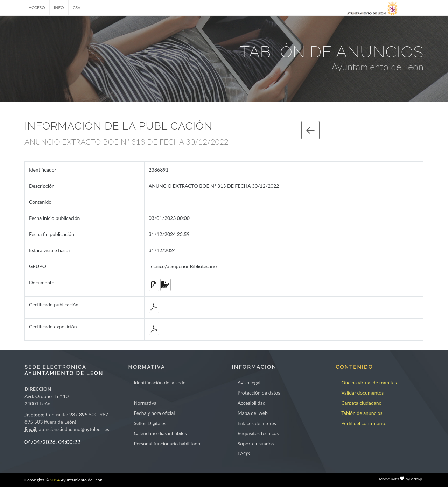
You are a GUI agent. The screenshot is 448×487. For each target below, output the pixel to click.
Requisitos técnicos (258, 433)
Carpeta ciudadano (361, 403)
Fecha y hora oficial (154, 413)
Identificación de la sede (160, 382)
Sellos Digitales (150, 423)
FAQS (244, 454)
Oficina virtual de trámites (369, 382)
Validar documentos (362, 393)
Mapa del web (253, 413)
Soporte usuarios (256, 443)
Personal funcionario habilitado (167, 443)
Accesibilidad (252, 403)
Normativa (145, 403)
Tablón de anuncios (362, 413)
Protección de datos (259, 393)
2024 (55, 480)
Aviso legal (249, 382)
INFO (59, 8)
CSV (77, 8)
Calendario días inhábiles (160, 433)
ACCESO (37, 8)
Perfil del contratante (364, 423)
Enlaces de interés (257, 423)
